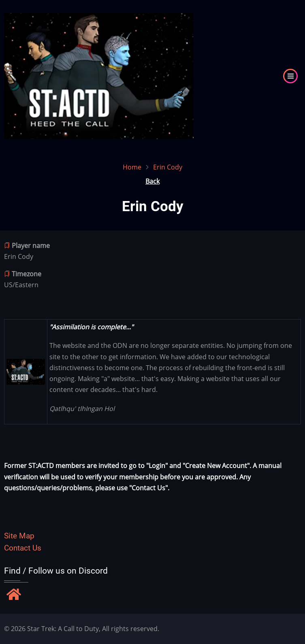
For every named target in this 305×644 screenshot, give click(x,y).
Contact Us (23, 548)
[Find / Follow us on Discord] (14, 595)
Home (132, 167)
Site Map (19, 536)
